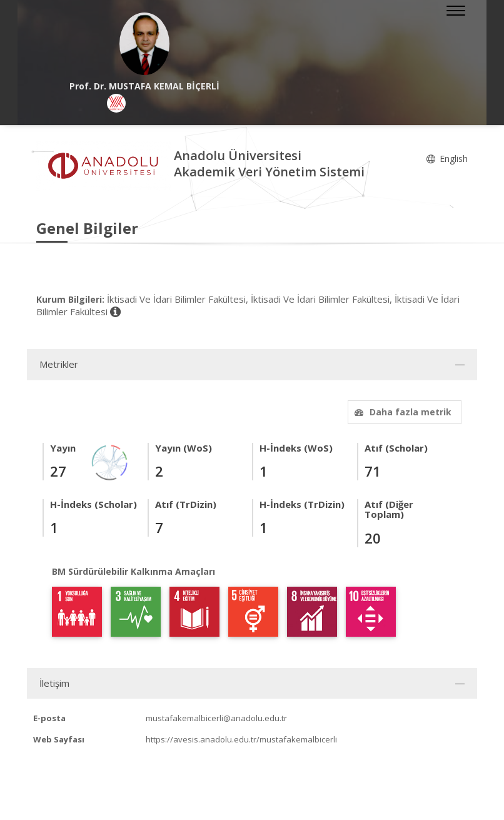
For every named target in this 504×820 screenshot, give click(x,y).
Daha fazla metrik (401, 412)
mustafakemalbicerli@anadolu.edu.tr (216, 718)
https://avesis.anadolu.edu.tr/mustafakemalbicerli (241, 739)
